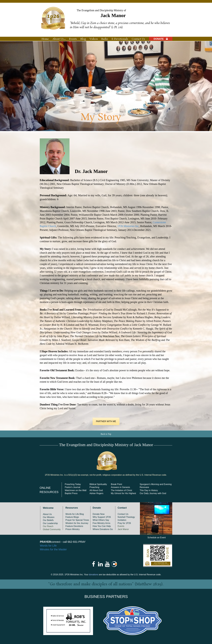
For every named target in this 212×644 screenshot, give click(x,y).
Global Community (52, 529)
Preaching (94, 487)
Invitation (122, 520)
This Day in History (149, 490)
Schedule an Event (157, 538)
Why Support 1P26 (102, 517)
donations (94, 575)
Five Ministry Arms (101, 523)
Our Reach (48, 526)
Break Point (116, 484)
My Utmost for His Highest (123, 493)
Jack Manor (123, 529)
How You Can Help (102, 526)
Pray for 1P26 (124, 523)
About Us (47, 514)
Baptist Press (71, 493)
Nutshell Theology (126, 517)
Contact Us (123, 514)
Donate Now (99, 514)
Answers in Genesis (120, 487)
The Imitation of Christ (121, 490)
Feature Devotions (74, 526)
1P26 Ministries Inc (128, 226)
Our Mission (49, 517)
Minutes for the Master (53, 549)
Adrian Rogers (96, 493)
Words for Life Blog (75, 514)
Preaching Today (73, 484)
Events (121, 526)
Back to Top (106, 434)
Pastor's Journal (72, 487)
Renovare (144, 487)
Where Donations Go (103, 529)
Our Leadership (50, 523)
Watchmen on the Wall (76, 490)
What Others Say (101, 520)
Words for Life (48, 546)
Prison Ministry (73, 529)
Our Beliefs (48, 520)
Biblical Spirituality (98, 484)
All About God (96, 490)
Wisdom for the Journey (77, 523)
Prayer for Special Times (77, 520)
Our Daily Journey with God (153, 493)
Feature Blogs (72, 517)
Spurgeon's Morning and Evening (156, 484)
